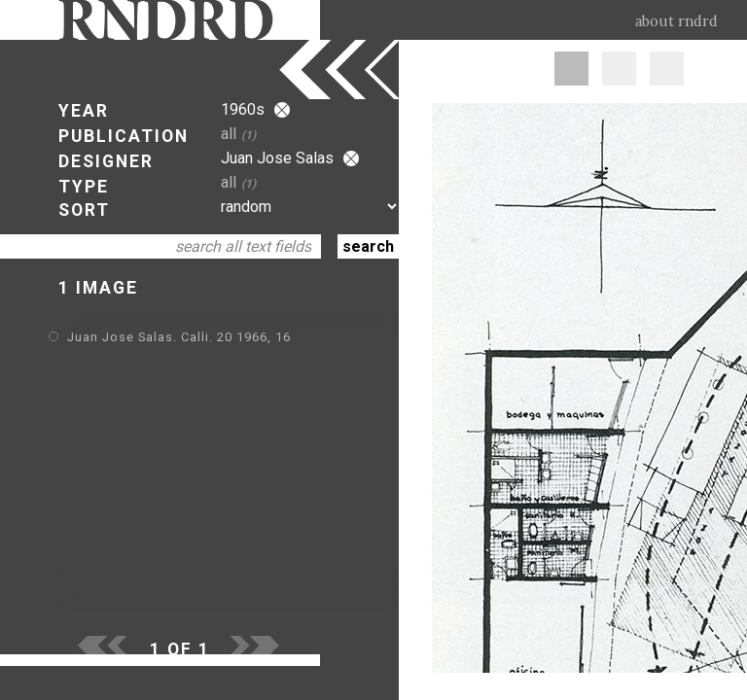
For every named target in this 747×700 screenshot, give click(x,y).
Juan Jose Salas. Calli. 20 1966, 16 (179, 337)
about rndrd (676, 21)
